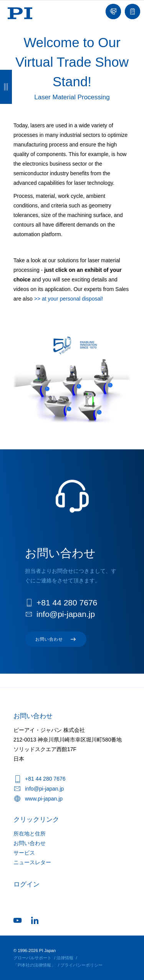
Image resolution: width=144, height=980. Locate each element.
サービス (24, 853)
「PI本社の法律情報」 (34, 965)
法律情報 (65, 958)
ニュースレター (32, 862)
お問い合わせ (30, 843)
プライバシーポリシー (81, 965)
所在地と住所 (30, 834)
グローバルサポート (32, 958)
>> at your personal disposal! (69, 299)
